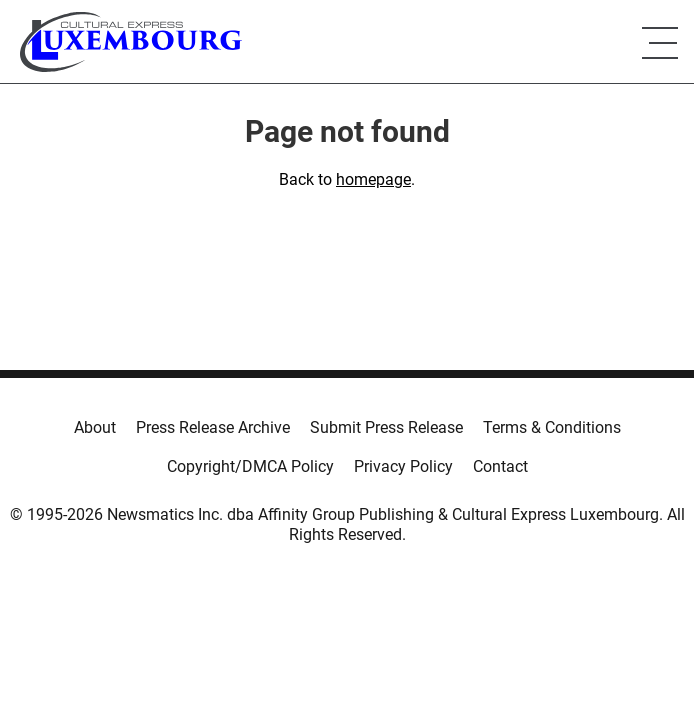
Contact (500, 466)
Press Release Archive (213, 427)
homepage (373, 179)
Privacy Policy (403, 466)
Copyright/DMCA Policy (250, 466)
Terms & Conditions (552, 427)
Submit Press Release (386, 427)
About (95, 427)
